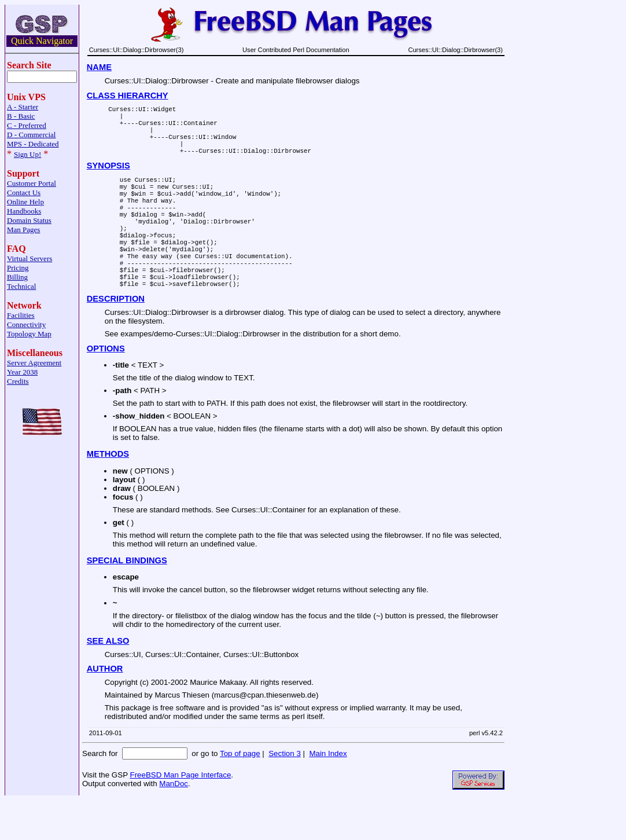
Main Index (328, 793)
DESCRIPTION (116, 339)
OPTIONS (106, 388)
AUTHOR (105, 709)
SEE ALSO (108, 681)
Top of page (240, 793)
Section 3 (285, 793)
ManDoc (174, 824)
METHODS (108, 494)
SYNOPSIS (108, 178)
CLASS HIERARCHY (128, 96)
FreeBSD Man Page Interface (180, 815)
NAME (99, 67)
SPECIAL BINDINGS (127, 600)
